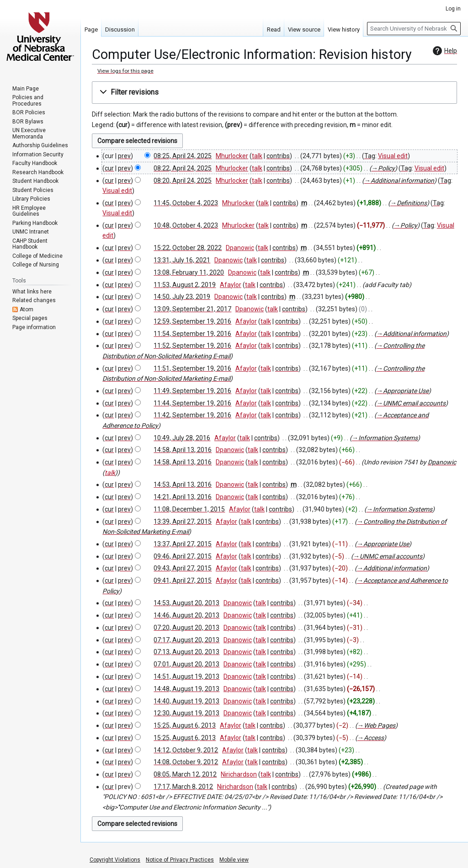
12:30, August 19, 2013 (186, 713)
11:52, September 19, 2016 (192, 346)
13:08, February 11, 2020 (189, 272)
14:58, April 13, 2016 (183, 450)
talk (257, 156)
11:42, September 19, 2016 (192, 415)
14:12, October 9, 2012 (186, 750)
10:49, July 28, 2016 (182, 438)
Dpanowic (442, 462)
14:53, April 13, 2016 (183, 485)
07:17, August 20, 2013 (186, 640)
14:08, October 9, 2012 (186, 762)
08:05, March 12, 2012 (185, 774)
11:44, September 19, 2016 (192, 403)
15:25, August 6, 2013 (185, 725)
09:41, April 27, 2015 (183, 580)
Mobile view (234, 860)
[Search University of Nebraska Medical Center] (414, 29)
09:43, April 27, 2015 (183, 568)
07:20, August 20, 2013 (186, 628)
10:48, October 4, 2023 (186, 225)
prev (124, 156)
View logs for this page (125, 71)
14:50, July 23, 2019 (182, 297)
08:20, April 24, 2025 (183, 181)
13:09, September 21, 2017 (192, 309)
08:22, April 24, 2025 (183, 168)
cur (109, 168)
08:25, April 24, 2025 (183, 156)
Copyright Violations (115, 860)
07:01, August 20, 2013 (186, 664)
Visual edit (393, 156)
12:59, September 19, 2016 (192, 321)
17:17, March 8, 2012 (183, 787)
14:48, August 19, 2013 (186, 689)
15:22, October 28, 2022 (188, 248)
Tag (370, 156)
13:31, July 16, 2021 (182, 260)
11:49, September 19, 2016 (192, 391)
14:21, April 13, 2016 (183, 497)
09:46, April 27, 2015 (183, 556)
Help (444, 51)
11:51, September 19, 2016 (192, 368)
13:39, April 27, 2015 (183, 522)
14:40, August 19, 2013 (186, 701)
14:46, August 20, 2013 (186, 615)
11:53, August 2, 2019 (185, 285)
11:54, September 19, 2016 (192, 334)
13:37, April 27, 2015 (183, 544)
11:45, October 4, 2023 (186, 203)
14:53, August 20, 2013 (186, 603)
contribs (278, 156)
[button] (274, 93)
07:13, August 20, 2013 (186, 652)
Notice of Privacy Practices (180, 860)
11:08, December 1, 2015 (189, 509)
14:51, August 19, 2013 (186, 676)
